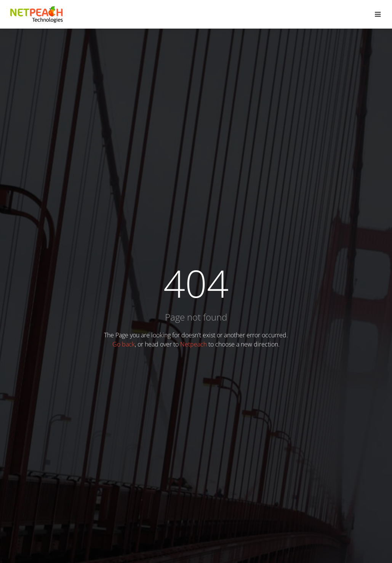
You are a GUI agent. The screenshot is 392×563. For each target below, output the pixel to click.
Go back (124, 344)
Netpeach (194, 344)
